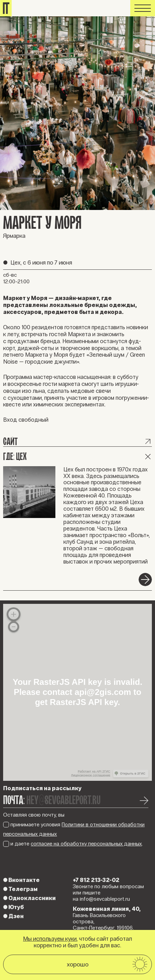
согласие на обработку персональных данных (86, 844)
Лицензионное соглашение (91, 775)
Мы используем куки (50, 939)
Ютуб (13, 907)
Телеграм (20, 889)
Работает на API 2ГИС (94, 771)
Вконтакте (21, 880)
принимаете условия (74, 829)
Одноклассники (29, 898)
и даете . (73, 844)
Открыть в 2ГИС (133, 774)
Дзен (13, 916)
